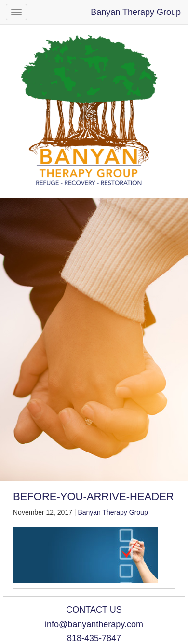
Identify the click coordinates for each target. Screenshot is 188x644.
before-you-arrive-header (94, 497)
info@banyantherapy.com (94, 624)
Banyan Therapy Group (136, 12)
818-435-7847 (94, 638)
